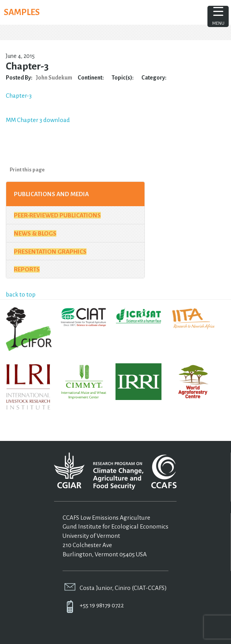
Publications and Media (51, 194)
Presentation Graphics (50, 252)
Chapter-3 (19, 96)
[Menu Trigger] (218, 16)
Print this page (27, 170)
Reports (27, 269)
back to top (21, 294)
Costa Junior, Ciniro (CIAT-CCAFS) (123, 588)
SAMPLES (22, 12)
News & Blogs (35, 233)
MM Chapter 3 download (38, 120)
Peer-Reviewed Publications (57, 215)
